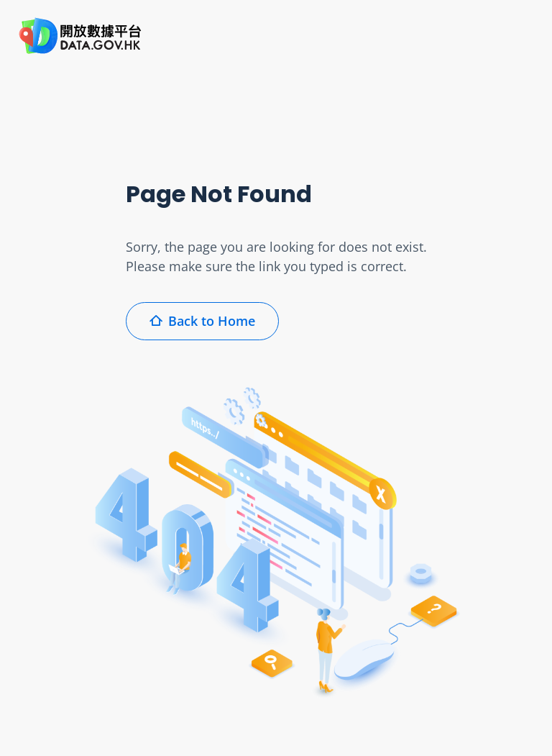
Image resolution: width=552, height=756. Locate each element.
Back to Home (202, 321)
